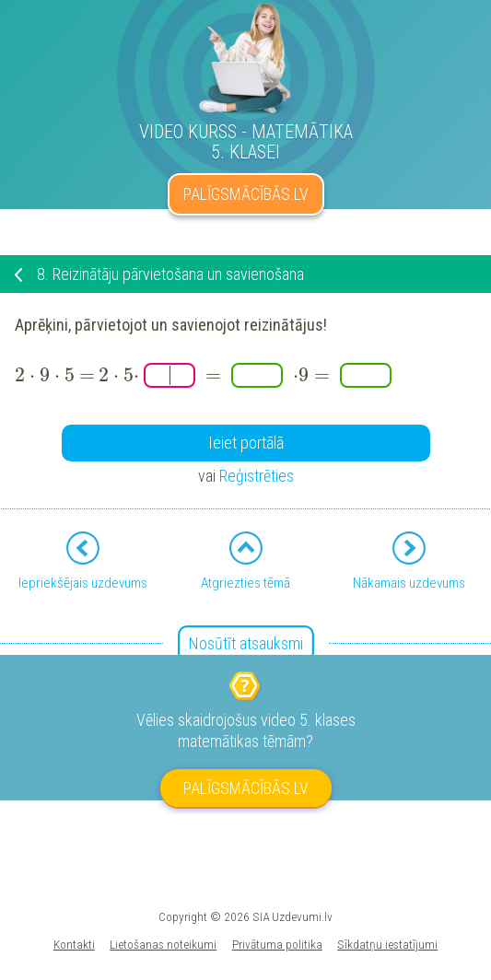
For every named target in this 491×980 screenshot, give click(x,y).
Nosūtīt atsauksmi (246, 643)
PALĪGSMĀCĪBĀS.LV (246, 194)
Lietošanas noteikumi (163, 944)
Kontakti (74, 944)
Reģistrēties (257, 476)
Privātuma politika (277, 944)
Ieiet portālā (246, 443)
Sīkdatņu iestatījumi (387, 944)
